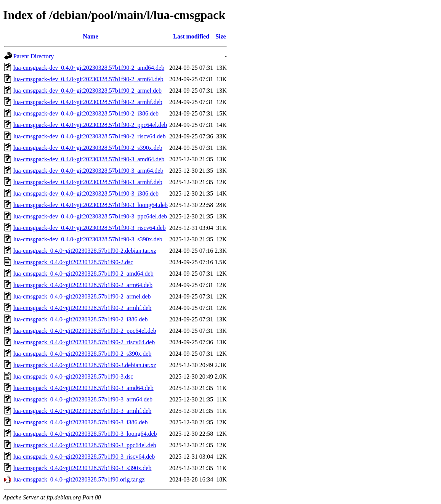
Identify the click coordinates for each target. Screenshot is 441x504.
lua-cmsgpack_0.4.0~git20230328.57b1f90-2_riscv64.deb (84, 342)
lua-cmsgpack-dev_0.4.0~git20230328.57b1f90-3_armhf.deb (88, 182)
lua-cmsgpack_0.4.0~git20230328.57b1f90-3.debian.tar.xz (85, 365)
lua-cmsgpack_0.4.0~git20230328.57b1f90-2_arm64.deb (83, 285)
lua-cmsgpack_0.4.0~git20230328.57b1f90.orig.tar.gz (79, 479)
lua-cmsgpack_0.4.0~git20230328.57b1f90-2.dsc (73, 262)
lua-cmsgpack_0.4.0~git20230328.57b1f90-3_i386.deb (81, 422)
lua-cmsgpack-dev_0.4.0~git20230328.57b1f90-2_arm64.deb (88, 79)
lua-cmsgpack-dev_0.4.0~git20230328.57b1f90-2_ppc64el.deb (90, 125)
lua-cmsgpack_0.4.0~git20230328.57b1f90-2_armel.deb (82, 296)
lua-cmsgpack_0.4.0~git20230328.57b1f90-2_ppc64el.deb (85, 331)
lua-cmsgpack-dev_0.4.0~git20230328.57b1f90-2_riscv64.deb (90, 136)
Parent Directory (34, 56)
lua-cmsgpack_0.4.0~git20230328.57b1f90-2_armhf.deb (82, 308)
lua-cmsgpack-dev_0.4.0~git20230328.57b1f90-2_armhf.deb (88, 102)
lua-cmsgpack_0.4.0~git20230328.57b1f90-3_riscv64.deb (84, 457)
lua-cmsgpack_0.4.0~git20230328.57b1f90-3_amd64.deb (83, 388)
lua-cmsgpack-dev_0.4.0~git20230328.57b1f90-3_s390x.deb (88, 239)
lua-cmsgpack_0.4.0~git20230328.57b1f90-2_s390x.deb (82, 354)
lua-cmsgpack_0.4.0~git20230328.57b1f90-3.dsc (73, 376)
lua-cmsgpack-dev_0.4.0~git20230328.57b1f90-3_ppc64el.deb (90, 216)
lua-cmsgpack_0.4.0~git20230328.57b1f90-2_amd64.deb (83, 274)
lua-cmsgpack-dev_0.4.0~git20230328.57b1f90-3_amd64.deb (89, 159)
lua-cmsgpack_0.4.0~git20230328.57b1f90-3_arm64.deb (83, 399)
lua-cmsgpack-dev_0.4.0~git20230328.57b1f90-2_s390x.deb (88, 148)
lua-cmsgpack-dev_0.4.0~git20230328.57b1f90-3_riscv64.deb (90, 228)
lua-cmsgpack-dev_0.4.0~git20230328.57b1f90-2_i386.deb (86, 113)
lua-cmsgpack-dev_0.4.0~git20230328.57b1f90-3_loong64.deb (91, 205)
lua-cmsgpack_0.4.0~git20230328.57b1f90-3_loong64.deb (85, 434)
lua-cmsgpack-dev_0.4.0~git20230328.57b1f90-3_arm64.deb (88, 171)
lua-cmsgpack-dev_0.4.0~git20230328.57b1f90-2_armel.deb (87, 91)
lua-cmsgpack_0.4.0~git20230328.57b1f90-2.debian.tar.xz (85, 251)
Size (221, 36)
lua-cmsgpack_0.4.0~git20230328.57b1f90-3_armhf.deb (82, 411)
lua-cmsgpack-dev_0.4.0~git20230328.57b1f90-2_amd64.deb (89, 68)
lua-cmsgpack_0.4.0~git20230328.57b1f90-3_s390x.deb (82, 468)
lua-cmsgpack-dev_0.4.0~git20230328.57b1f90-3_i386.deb (86, 193)
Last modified (191, 36)
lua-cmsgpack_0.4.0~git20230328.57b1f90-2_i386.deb (81, 319)
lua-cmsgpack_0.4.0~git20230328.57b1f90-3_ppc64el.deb (85, 445)
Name (91, 36)
